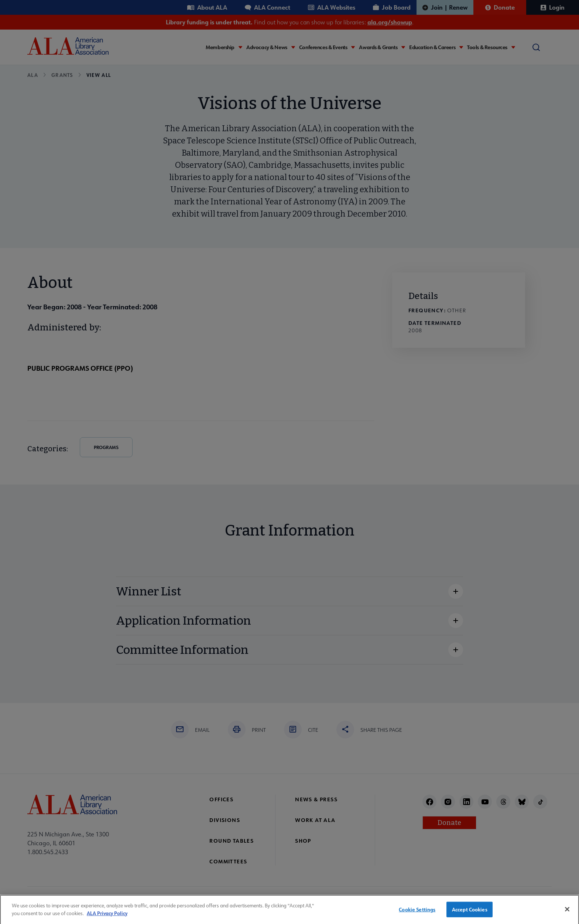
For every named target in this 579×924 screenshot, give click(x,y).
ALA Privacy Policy (107, 917)
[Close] (567, 913)
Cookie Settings (417, 913)
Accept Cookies (470, 913)
